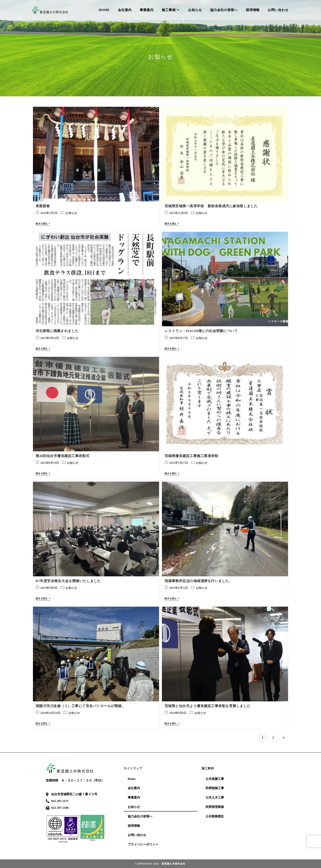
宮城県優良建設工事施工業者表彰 (192, 456)
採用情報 (134, 826)
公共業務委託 (215, 816)
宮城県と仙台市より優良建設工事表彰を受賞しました (208, 706)
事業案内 (134, 797)
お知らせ (71, 213)
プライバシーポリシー (143, 844)
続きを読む (43, 224)
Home (132, 778)
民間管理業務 (215, 807)
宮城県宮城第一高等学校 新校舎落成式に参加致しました (211, 206)
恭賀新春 (43, 206)
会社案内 (134, 788)
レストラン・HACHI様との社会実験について (201, 331)
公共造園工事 (215, 778)
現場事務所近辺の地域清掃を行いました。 (199, 581)
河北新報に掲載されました (57, 331)
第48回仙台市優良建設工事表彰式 (63, 456)
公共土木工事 (215, 797)
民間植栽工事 (215, 788)
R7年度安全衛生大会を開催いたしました (68, 581)
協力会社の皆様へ (140, 816)
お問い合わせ (137, 835)
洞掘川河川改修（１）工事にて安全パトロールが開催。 (80, 706)
